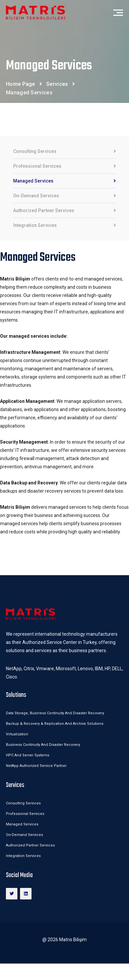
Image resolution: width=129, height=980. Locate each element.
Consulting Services (64, 151)
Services (57, 84)
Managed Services (64, 181)
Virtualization (17, 734)
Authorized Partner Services (64, 211)
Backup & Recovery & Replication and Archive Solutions (55, 724)
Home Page (21, 84)
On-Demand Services (64, 196)
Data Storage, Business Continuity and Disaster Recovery (55, 713)
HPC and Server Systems (28, 755)
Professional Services (64, 166)
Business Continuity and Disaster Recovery (43, 745)
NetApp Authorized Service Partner (36, 766)
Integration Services (64, 225)
